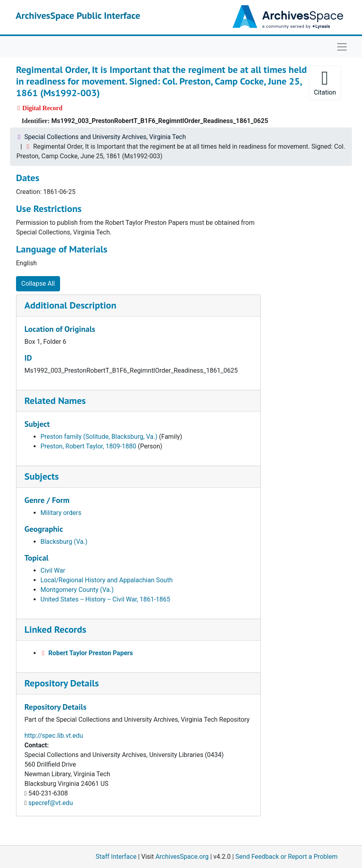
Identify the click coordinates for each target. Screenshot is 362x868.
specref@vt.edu (51, 803)
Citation (325, 82)
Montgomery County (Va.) (77, 590)
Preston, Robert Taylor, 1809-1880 (88, 446)
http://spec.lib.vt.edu (54, 736)
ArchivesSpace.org (182, 857)
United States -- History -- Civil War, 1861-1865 (105, 599)
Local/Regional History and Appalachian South (107, 580)
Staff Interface (116, 857)
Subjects (42, 476)
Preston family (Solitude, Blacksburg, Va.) (99, 437)
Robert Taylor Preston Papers (91, 653)
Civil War (53, 570)
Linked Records (55, 629)
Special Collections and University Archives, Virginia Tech (105, 137)
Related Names (55, 401)
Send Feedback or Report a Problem (287, 857)
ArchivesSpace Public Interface (78, 15)
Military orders (61, 513)
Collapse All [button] (38, 284)
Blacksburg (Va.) (64, 542)
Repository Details (62, 683)
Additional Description (70, 305)
